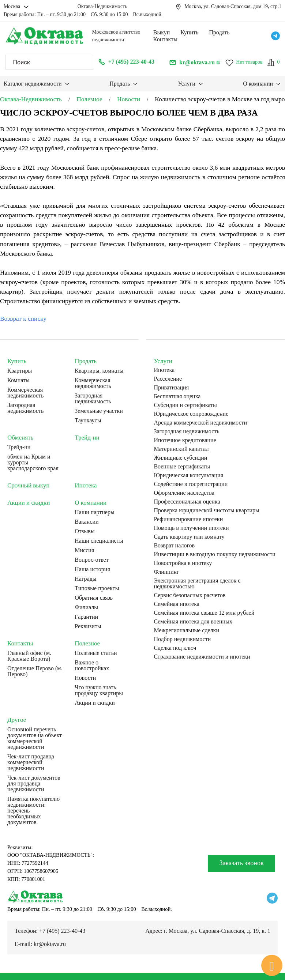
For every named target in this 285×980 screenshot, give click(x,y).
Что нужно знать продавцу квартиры (99, 690)
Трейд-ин (19, 447)
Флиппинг (166, 572)
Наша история (92, 569)
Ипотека (86, 485)
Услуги (187, 84)
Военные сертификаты (182, 467)
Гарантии (86, 617)
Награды (85, 579)
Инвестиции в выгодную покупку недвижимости (214, 554)
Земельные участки (99, 411)
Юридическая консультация (188, 475)
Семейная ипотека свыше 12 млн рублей (204, 613)
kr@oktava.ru (50, 944)
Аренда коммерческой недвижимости (200, 423)
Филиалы (86, 607)
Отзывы (85, 531)
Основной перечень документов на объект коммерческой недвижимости (35, 738)
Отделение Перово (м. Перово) (35, 671)
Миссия (84, 550)
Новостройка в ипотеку (183, 563)
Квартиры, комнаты (99, 371)
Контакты (165, 39)
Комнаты (18, 380)
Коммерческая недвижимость (25, 393)
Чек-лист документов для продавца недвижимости (34, 784)
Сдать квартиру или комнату (189, 537)
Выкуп (162, 32)
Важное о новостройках (92, 666)
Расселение (168, 379)
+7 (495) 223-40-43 (62, 931)
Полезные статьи (96, 653)
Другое (17, 720)
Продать (219, 32)
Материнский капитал (181, 449)
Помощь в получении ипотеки (191, 528)
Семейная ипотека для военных (193, 622)
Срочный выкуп (28, 485)
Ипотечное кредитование (185, 440)
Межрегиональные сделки (186, 630)
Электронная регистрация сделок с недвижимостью (197, 584)
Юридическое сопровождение (191, 414)
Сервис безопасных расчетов (190, 595)
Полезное (87, 643)
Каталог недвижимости (33, 84)
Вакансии (87, 522)
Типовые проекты (97, 588)
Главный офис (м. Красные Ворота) (29, 656)
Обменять (20, 438)
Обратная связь (94, 598)
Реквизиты (88, 626)
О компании (258, 84)
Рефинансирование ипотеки (188, 519)
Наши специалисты (99, 541)
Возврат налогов (174, 546)
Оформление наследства (184, 493)
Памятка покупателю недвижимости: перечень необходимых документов (33, 811)
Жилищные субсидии (180, 458)
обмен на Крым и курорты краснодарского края (33, 463)
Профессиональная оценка (187, 502)
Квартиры (20, 371)
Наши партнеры (94, 512)
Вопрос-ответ (91, 560)
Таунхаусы (88, 421)
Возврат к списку (23, 318)
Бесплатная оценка (177, 396)
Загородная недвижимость (25, 408)
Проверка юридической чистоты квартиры (206, 510)
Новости (85, 678)
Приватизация (171, 388)
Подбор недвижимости (182, 639)
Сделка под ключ (175, 648)
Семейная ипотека (176, 604)
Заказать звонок (241, 863)
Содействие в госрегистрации (191, 484)
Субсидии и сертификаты (185, 405)
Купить (189, 32)
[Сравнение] (273, 63)
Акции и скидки (29, 503)
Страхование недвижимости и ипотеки (202, 657)
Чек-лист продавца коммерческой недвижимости (31, 762)
